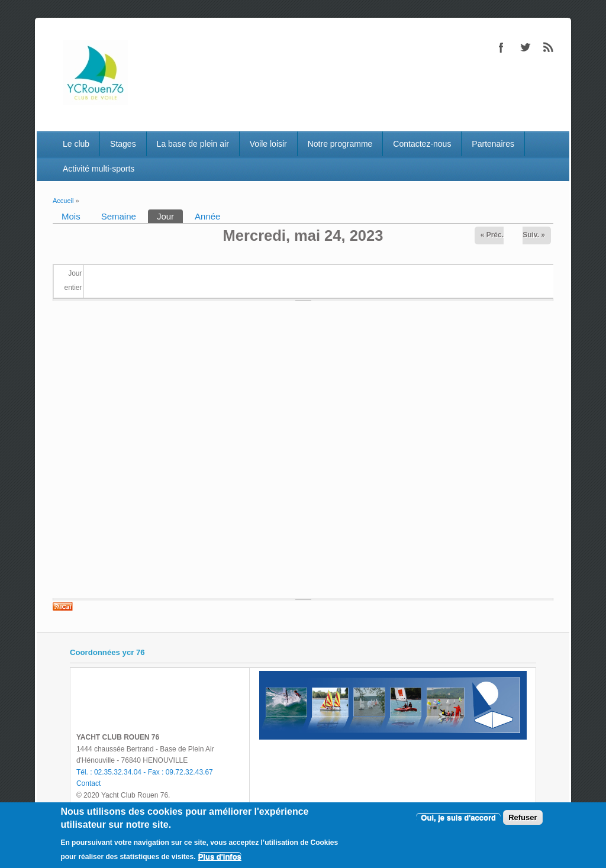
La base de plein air (193, 144)
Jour (170, 215)
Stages (123, 144)
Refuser (523, 817)
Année (207, 216)
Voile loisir (268, 144)
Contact (88, 783)
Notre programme (340, 144)
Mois (71, 216)
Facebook (501, 47)
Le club (76, 144)
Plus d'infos (220, 856)
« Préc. (492, 235)
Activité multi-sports (99, 169)
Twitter (525, 47)
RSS (549, 47)
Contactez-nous (422, 144)
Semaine (119, 216)
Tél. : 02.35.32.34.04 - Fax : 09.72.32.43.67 (145, 772)
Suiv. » (534, 235)
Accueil (63, 201)
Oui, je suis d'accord (458, 817)
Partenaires (493, 144)
